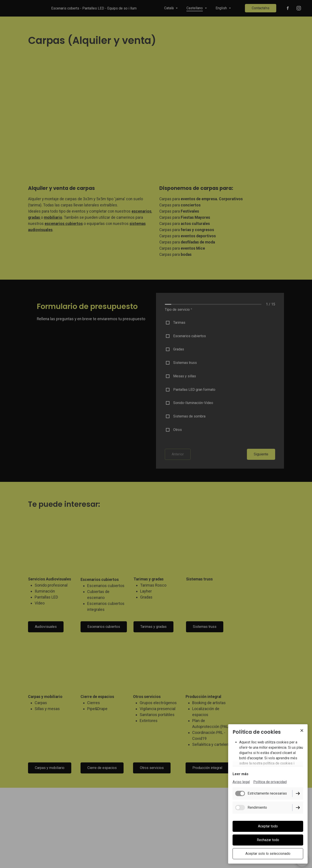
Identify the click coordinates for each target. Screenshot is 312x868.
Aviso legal (241, 782)
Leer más (241, 774)
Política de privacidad (270, 782)
